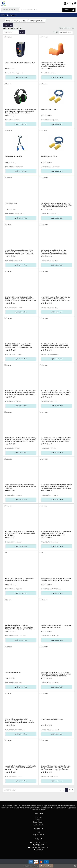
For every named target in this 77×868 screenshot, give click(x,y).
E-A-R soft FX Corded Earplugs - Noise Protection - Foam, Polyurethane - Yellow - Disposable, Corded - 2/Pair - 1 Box (21, 533)
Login (38, 832)
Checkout (39, 820)
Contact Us (38, 850)
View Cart (38, 817)
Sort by (56, 32)
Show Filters (8, 25)
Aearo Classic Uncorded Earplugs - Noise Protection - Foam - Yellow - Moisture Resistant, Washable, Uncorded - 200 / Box (21, 768)
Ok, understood (46, 866)
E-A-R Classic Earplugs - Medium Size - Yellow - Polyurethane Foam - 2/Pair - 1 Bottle (20, 579)
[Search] (41, 10)
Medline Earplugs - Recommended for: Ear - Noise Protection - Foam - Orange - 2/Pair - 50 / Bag (56, 579)
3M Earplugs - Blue (11, 203)
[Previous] (64, 790)
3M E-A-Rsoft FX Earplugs (13, 672)
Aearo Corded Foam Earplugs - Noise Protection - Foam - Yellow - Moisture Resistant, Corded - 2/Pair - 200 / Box (21, 486)
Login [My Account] (67, 3)
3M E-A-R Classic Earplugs (49, 109)
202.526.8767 (38, 845)
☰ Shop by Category (9, 15)
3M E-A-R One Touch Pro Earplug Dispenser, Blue (20, 63)
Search (22, 32)
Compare (9, 37)
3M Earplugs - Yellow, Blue (49, 156)
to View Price (21, 77)
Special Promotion (38, 822)
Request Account (38, 835)
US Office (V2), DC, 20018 (39, 842)
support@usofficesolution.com (38, 847)
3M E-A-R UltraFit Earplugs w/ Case (52, 719)
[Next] (70, 790)
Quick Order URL (39, 825)
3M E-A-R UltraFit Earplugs (13, 156)
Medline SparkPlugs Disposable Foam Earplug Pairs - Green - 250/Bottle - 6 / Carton (57, 626)
